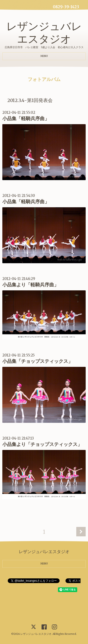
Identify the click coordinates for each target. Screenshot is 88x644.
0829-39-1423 (66, 7)
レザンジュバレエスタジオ (44, 33)
